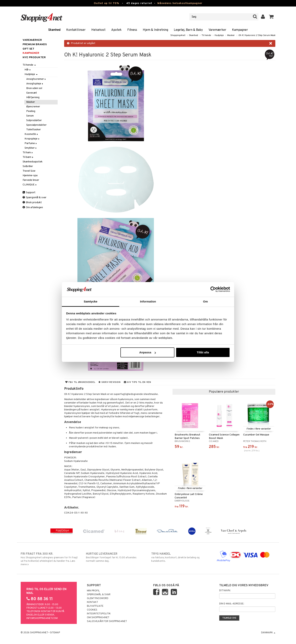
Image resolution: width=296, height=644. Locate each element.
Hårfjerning (33, 97)
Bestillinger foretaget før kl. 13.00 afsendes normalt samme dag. (115, 557)
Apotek (116, 30)
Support (29, 193)
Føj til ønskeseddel (80, 382)
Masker (231, 35)
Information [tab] (148, 301)
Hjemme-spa (30, 176)
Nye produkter (34, 57)
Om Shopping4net (98, 618)
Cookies (92, 610)
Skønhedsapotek (33, 162)
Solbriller (28, 166)
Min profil (93, 591)
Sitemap (55, 633)
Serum (30, 116)
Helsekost (98, 30)
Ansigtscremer (36, 79)
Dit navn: (225, 591)
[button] (271, 17)
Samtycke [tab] (91, 301)
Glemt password (98, 598)
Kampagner (240, 30)
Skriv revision (109, 382)
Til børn (28, 157)
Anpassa (148, 352)
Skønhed (54, 30)
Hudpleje (219, 35)
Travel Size (29, 171)
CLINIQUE (30, 185)
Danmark (268, 633)
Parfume (31, 143)
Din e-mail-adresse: (232, 604)
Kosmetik (31, 134)
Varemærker (217, 30)
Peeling (31, 111)
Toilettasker (34, 130)
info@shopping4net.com (42, 618)
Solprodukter (34, 120)
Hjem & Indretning (155, 30)
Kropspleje (32, 139)
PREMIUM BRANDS (35, 44)
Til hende (206, 35)
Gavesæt (32, 93)
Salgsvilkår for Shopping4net (107, 621)
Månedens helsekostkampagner (180, 3)
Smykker (31, 148)
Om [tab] (205, 301)
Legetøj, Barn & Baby (188, 30)
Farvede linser (31, 180)
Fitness (132, 30)
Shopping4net (178, 35)
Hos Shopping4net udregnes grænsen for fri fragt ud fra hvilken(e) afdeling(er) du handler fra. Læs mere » (50, 559)
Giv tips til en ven (137, 382)
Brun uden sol (34, 88)
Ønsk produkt (32, 203)
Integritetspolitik (99, 614)
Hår (28, 70)
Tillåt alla (203, 352)
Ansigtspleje (35, 84)
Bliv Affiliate (95, 606)
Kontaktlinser (76, 30)
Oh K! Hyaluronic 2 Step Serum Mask (257, 35)
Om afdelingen (33, 207)
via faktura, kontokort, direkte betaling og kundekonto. (181, 557)
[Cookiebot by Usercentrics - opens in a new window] (213, 289)
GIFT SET (28, 49)
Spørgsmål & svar (34, 198)
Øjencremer (33, 107)
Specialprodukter (36, 125)
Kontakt (92, 602)
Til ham (28, 153)
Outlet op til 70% (106, 3)
